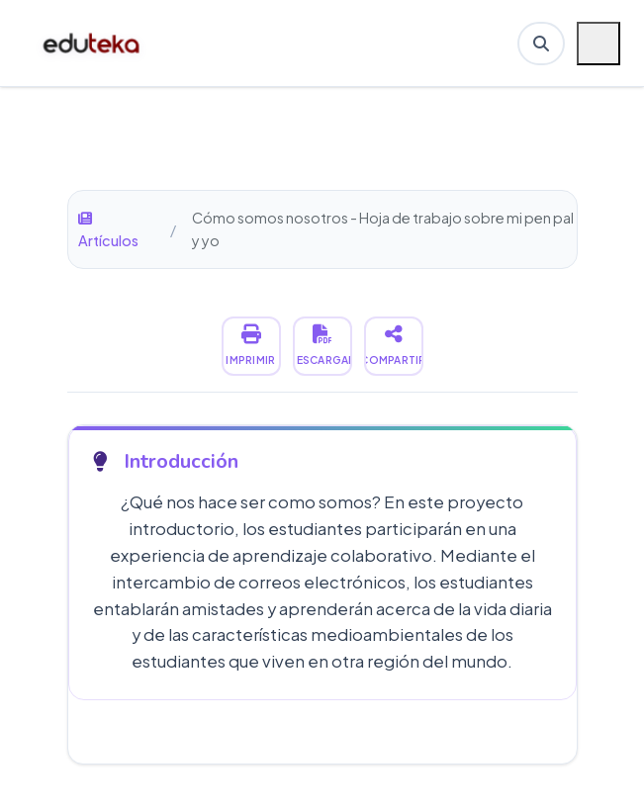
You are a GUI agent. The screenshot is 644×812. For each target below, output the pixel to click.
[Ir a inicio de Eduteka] (92, 44)
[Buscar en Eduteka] (541, 44)
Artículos (108, 230)
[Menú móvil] (598, 44)
